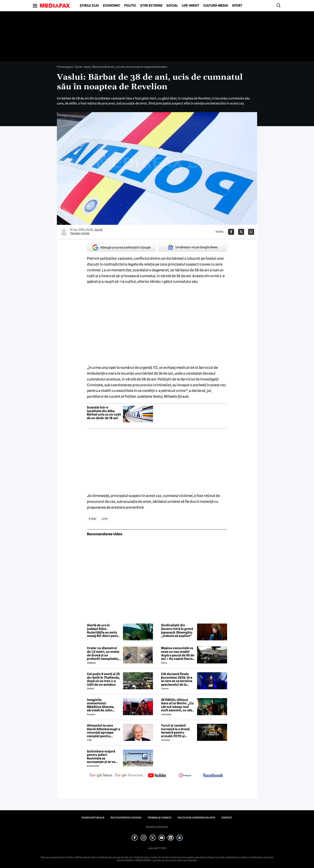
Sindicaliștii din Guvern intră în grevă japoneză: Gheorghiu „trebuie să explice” (177, 631)
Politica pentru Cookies (126, 818)
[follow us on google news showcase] (129, 776)
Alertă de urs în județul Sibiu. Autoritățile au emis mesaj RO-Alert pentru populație (104, 631)
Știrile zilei (89, 6)
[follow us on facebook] (213, 776)
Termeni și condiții (160, 818)
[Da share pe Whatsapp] (251, 232)
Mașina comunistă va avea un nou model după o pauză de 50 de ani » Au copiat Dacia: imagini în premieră (178, 653)
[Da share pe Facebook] (231, 232)
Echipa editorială (93, 818)
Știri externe (151, 6)
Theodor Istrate (80, 233)
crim (105, 519)
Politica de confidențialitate (196, 818)
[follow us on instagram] (185, 776)
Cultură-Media (216, 6)
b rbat (92, 519)
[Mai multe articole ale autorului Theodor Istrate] (64, 232)
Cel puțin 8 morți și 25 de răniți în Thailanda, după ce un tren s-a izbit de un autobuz (103, 679)
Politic (130, 6)
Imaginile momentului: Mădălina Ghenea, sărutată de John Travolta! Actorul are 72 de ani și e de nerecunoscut (103, 705)
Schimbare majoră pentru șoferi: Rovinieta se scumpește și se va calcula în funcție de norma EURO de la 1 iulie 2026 (102, 757)
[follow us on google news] (101, 776)
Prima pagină (65, 67)
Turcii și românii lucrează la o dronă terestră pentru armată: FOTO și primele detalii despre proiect (178, 731)
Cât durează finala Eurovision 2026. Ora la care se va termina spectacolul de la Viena (177, 679)
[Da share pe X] (241, 232)
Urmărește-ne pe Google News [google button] (193, 247)
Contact (227, 818)
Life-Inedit (191, 6)
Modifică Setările (157, 827)
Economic (112, 6)
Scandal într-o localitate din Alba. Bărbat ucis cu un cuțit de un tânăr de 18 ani (104, 413)
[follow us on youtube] (157, 776)
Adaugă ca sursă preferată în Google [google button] (121, 247)
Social (172, 6)
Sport (237, 6)
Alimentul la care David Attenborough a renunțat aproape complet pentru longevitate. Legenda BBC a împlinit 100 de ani (104, 731)
